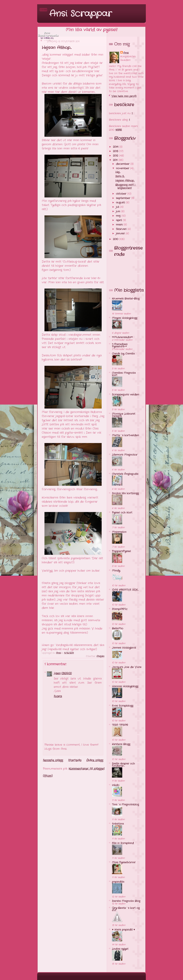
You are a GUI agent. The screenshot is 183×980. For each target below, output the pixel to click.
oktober (122, 194)
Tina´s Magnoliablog (125, 805)
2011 (116, 160)
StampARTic (120, 609)
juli (118, 207)
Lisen (57, 673)
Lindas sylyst (120, 949)
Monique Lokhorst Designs (124, 415)
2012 (116, 156)
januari (121, 233)
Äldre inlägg (95, 760)
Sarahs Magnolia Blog (126, 901)
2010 (116, 239)
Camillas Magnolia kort (124, 374)
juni (119, 211)
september (124, 198)
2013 (116, 151)
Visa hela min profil (124, 96)
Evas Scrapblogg (123, 706)
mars (120, 225)
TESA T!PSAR (120, 725)
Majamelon (119, 532)
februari (122, 229)
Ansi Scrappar (80, 14)
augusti (121, 203)
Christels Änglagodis (125, 474)
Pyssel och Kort (122, 513)
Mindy (116, 571)
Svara (58, 696)
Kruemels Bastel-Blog (126, 299)
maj (119, 216)
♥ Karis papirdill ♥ (123, 930)
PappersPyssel (121, 551)
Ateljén (100, 656)
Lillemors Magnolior (125, 455)
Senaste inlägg (53, 760)
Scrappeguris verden (126, 395)
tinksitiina (118, 824)
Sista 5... (120, 176)
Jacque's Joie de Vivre (127, 667)
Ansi (126, 53)
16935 (119, 130)
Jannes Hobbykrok (124, 648)
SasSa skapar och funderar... (123, 765)
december (123, 164)
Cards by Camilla (123, 354)
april (119, 220)
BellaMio (118, 628)
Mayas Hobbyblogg (125, 318)
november (123, 168)
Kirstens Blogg (121, 744)
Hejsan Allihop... (125, 181)
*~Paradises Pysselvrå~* (120, 345)
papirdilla (118, 882)
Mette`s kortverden (125, 435)
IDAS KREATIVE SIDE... (125, 590)
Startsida (75, 760)
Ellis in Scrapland (123, 843)
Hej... (118, 172)
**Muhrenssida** (122, 337)
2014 (116, 147)
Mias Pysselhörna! (124, 862)
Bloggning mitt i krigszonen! (125, 186)
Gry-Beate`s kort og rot (126, 909)
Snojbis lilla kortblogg (125, 493)
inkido (116, 785)
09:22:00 (67, 673)
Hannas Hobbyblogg (125, 686)
